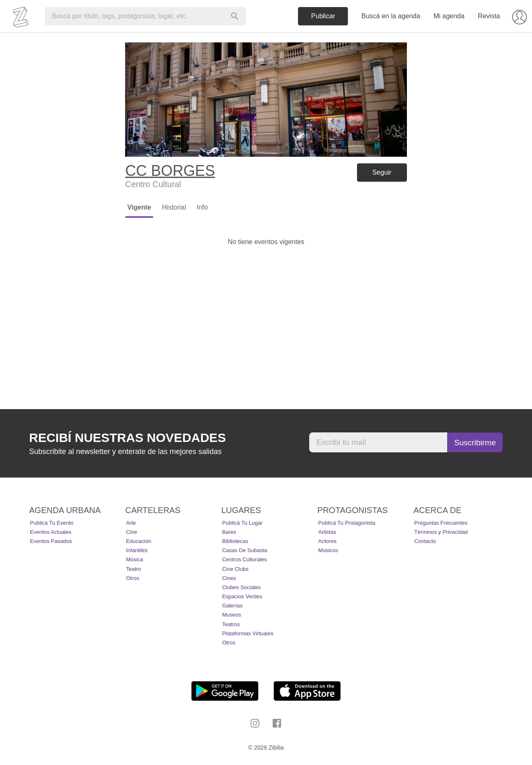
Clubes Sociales (241, 587)
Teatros (231, 624)
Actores (328, 541)
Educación (139, 541)
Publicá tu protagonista (347, 523)
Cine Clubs (235, 569)
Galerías (232, 606)
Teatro (133, 569)
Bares (229, 532)
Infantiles (137, 550)
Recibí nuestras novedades (127, 438)
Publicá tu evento (52, 523)
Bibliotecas (235, 541)
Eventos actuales (51, 532)
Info (202, 207)
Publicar (323, 16)
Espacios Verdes (242, 596)
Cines (229, 578)
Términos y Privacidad (441, 532)
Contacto (425, 541)
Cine (132, 532)
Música (134, 559)
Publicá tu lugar (242, 523)
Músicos (328, 550)
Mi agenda (449, 16)
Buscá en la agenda (390, 16)
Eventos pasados (51, 541)
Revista (489, 16)
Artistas (327, 532)
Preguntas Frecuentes (441, 523)
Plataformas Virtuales (248, 633)
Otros (133, 578)
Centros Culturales (244, 559)
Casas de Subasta (244, 550)
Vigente (139, 207)
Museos (232, 615)
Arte (131, 523)
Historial (174, 207)
